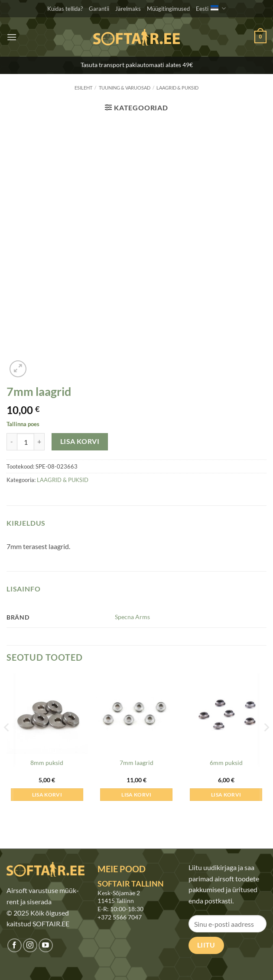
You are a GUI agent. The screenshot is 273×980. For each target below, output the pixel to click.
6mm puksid (226, 763)
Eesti (211, 8)
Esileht (83, 88)
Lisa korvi (80, 441)
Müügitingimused (168, 9)
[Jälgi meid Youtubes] (46, 946)
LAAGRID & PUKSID (177, 88)
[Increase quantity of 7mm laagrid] (39, 442)
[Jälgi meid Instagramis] (30, 946)
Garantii (99, 9)
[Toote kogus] (26, 442)
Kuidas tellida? (65, 9)
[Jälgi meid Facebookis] (15, 946)
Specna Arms (132, 617)
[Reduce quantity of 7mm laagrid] (12, 442)
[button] (12, 37)
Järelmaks (128, 9)
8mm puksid (47, 763)
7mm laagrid (136, 763)
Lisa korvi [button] (47, 795)
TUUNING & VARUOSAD (125, 88)
